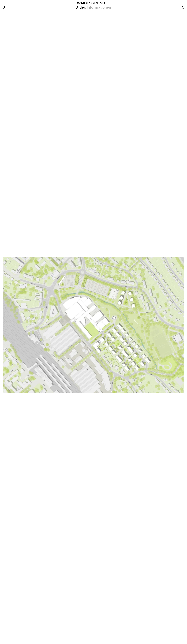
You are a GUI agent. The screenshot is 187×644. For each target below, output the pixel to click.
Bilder (80, 7)
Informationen (99, 7)
